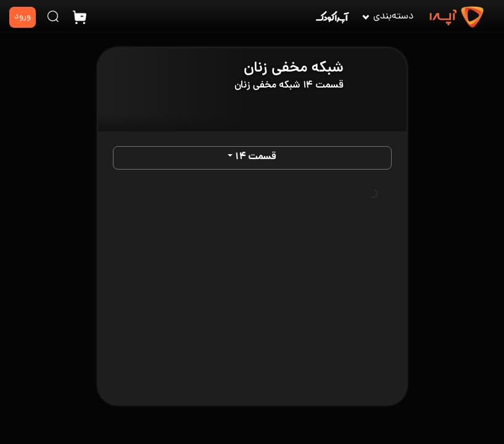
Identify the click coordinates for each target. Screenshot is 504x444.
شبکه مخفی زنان (294, 69)
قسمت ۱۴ (256, 158)
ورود (23, 17)
